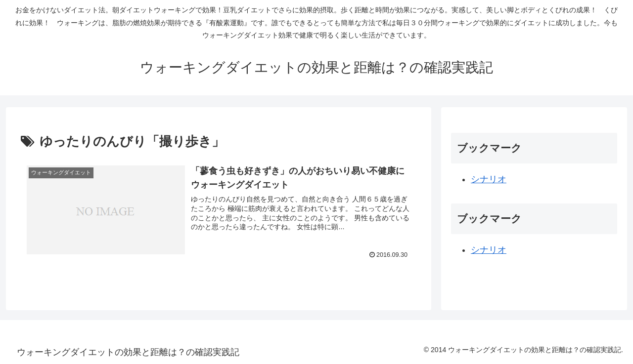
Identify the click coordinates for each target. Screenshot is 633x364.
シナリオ (489, 179)
